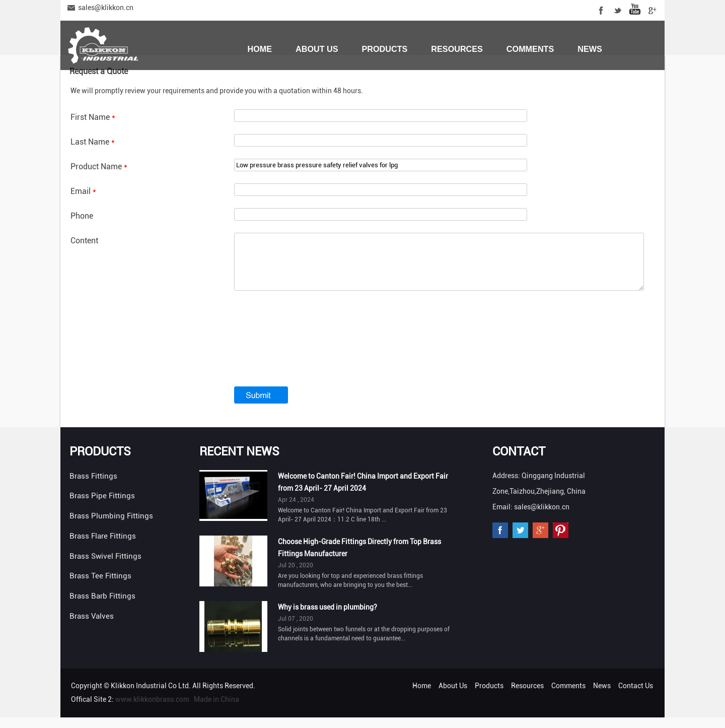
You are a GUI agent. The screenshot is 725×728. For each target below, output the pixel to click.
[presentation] (311, 357)
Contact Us (274, 84)
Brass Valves (92, 627)
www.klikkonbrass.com (152, 710)
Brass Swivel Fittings (105, 567)
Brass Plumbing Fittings (111, 526)
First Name (93, 117)
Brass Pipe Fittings (102, 506)
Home (260, 49)
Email (83, 191)
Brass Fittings (93, 487)
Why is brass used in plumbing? (328, 618)
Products (385, 49)
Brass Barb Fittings (102, 607)
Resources (457, 49)
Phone (82, 216)
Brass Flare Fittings (103, 547)
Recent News (239, 462)
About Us (317, 49)
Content (84, 241)
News (590, 49)
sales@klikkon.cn (106, 8)
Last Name (93, 142)
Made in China (216, 710)
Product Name (99, 167)
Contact (519, 462)
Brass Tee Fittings (100, 586)
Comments (530, 49)
